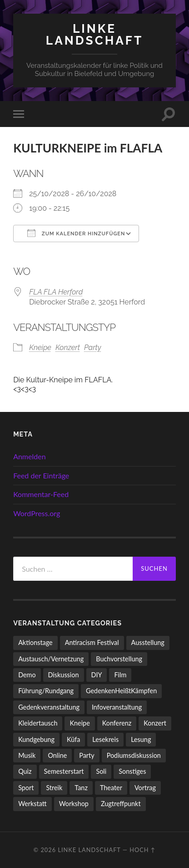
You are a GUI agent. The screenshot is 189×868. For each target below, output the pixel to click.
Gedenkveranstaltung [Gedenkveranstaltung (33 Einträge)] (49, 707)
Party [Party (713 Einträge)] (87, 755)
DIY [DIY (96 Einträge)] (97, 675)
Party (92, 348)
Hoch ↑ (142, 850)
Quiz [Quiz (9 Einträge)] (25, 771)
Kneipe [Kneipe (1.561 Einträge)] (80, 723)
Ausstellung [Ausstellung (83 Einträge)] (148, 642)
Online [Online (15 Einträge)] (57, 755)
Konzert (68, 348)
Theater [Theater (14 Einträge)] (111, 788)
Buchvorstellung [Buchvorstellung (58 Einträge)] (119, 659)
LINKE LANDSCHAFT (94, 34)
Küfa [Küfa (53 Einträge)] (73, 739)
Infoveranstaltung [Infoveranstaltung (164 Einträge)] (117, 707)
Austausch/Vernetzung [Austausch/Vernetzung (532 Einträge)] (51, 659)
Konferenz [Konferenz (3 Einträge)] (117, 723)
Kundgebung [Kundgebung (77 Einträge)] (36, 739)
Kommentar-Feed (41, 494)
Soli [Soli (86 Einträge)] (101, 771)
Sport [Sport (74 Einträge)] (26, 788)
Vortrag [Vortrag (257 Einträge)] (145, 788)
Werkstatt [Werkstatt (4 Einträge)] (32, 804)
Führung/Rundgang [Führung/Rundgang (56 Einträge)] (46, 691)
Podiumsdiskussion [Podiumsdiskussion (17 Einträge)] (134, 755)
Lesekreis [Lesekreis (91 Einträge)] (105, 739)
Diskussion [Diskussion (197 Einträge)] (64, 675)
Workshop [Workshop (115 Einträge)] (74, 804)
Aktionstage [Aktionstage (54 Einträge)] (35, 642)
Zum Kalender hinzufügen (76, 233)
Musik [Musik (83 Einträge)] (27, 755)
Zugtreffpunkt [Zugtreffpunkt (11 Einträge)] (121, 804)
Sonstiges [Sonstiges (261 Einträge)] (132, 771)
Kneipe (40, 348)
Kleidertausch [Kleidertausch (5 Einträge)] (38, 723)
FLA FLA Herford (56, 292)
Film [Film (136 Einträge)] (120, 675)
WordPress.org (37, 513)
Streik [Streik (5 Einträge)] (54, 788)
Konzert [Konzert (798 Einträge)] (155, 723)
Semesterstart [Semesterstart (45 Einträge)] (64, 771)
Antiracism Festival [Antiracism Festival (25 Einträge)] (92, 642)
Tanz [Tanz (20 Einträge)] (81, 788)
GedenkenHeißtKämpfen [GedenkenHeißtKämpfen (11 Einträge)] (121, 691)
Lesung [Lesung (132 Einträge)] (141, 739)
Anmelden (29, 456)
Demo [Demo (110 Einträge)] (27, 675)
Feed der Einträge (41, 475)
